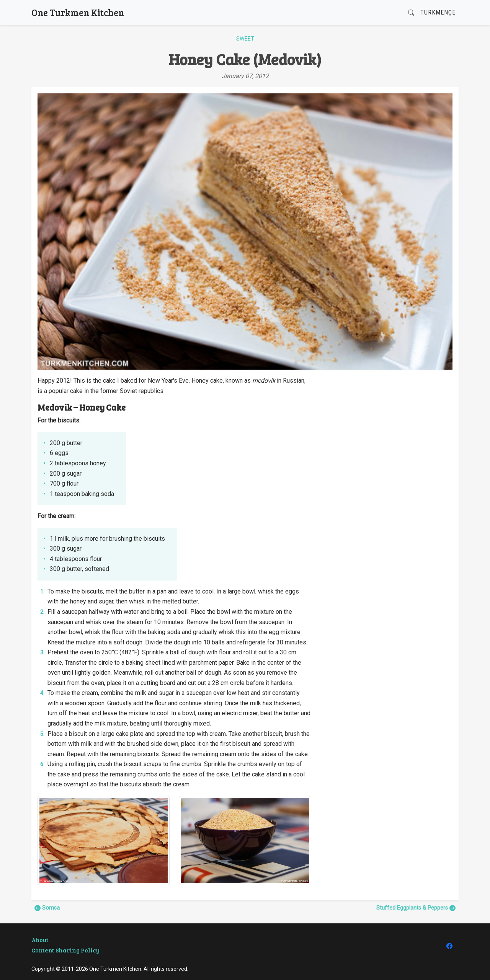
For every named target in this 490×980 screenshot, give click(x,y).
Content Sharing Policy (65, 950)
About (40, 940)
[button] (411, 13)
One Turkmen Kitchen (78, 12)
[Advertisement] (386, 429)
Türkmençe (438, 12)
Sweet (245, 39)
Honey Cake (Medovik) (245, 59)
